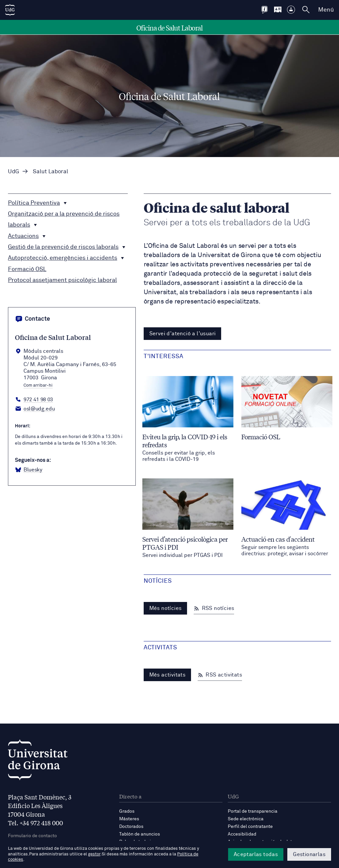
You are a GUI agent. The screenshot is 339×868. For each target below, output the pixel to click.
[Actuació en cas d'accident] (287, 518)
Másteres (129, 819)
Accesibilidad (242, 834)
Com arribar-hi (38, 386)
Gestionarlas (309, 854)
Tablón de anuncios (140, 834)
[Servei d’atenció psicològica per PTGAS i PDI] (188, 518)
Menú (326, 10)
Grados (127, 811)
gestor (94, 854)
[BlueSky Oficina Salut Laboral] (29, 470)
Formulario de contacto (32, 836)
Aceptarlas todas (256, 854)
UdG (14, 172)
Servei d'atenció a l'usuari (183, 334)
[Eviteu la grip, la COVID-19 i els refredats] (188, 419)
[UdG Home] (10, 10)
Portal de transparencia (253, 811)
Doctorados (131, 827)
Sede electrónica (246, 819)
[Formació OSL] (287, 408)
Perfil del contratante (250, 827)
